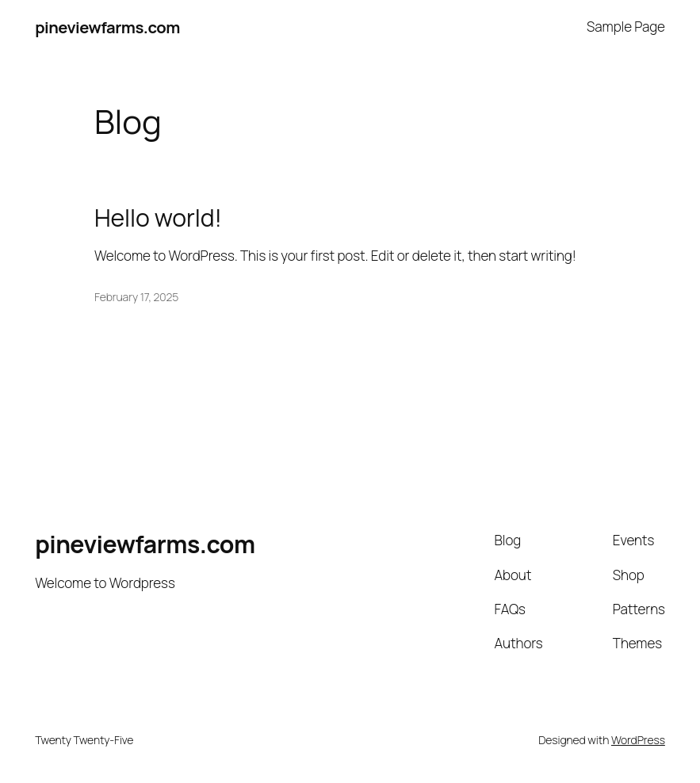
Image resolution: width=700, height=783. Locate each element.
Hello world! (158, 218)
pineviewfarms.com (107, 27)
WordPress (638, 740)
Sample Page (626, 27)
